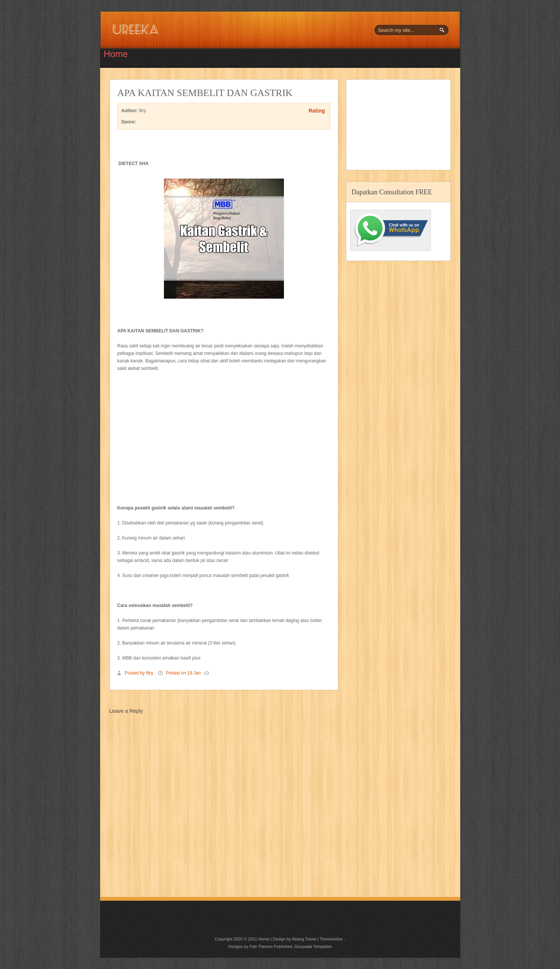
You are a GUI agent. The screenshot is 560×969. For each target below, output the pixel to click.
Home (116, 54)
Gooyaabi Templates (313, 946)
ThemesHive (331, 939)
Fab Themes (261, 946)
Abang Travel (304, 939)
